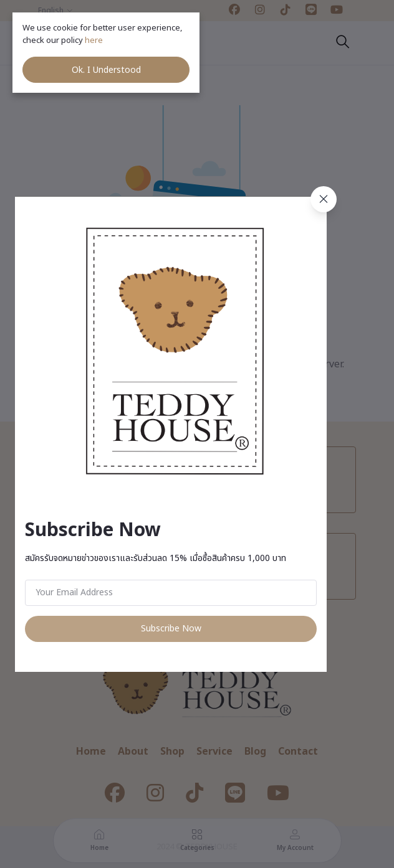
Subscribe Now (171, 629)
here (95, 40)
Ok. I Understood (106, 70)
